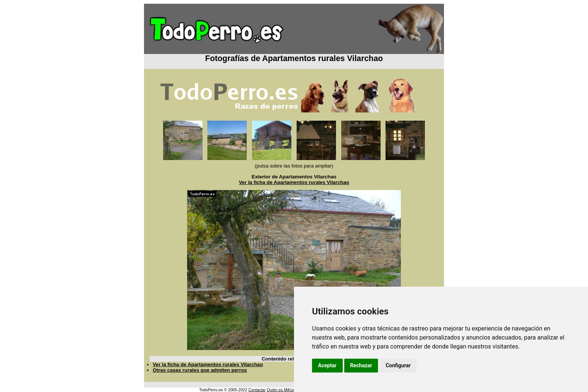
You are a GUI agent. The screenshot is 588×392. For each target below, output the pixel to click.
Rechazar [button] (361, 365)
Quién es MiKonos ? (285, 390)
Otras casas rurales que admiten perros (200, 370)
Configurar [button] (398, 365)
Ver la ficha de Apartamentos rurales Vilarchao (294, 182)
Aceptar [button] (327, 365)
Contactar (257, 390)
